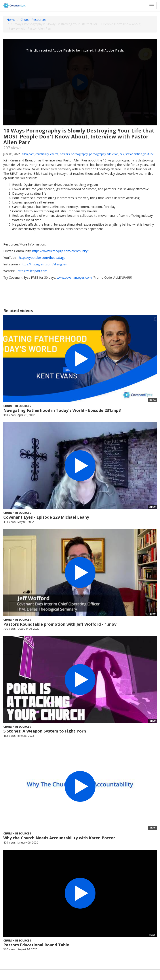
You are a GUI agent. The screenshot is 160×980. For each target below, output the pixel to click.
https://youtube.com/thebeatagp (42, 258)
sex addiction (134, 154)
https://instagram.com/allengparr (44, 264)
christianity (42, 154)
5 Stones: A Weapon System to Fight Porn (45, 731)
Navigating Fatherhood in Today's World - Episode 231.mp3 (62, 410)
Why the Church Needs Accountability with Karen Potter (59, 838)
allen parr (28, 154)
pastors (65, 154)
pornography (79, 154)
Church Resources (33, 20)
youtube (149, 154)
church (54, 154)
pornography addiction (104, 154)
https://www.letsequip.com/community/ (60, 251)
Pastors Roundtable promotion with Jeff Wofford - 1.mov (60, 624)
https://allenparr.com (32, 271)
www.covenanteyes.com (74, 277)
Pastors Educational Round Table (36, 945)
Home (11, 20)
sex (122, 154)
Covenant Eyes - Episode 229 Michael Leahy (46, 517)
